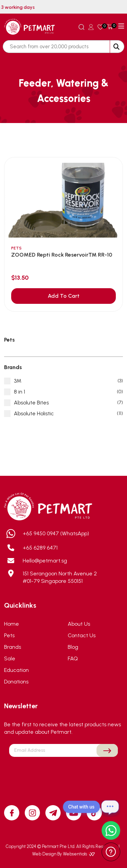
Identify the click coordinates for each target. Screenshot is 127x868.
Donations (16, 682)
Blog (73, 647)
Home (12, 624)
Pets (9, 635)
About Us (79, 624)
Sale (10, 658)
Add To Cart (64, 296)
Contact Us (82, 635)
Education (16, 670)
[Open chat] (110, 807)
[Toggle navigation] (121, 26)
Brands (13, 647)
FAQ (73, 658)
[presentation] (64, 773)
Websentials (79, 854)
